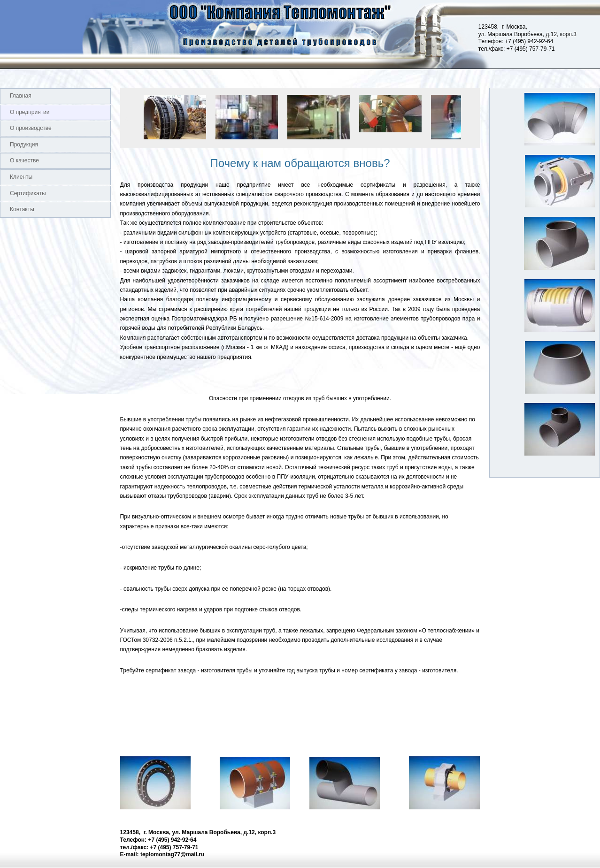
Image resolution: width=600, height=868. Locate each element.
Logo (0, 34)
